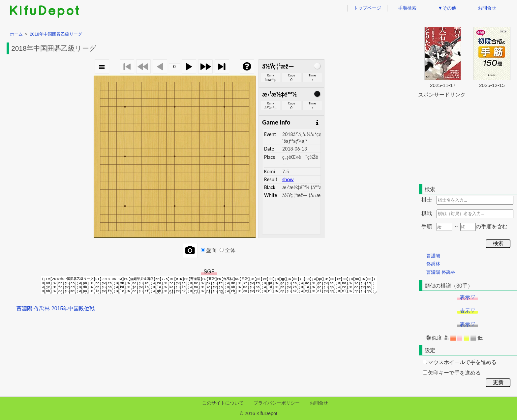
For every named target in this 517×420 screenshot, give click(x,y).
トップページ (367, 8)
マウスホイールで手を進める (460, 362)
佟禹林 (433, 264)
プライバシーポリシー (277, 403)
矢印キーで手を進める (452, 373)
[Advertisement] (468, 140)
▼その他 (447, 8)
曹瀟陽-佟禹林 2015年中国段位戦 (56, 308)
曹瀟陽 (433, 256)
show (288, 179)
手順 (427, 226)
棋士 (427, 200)
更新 (498, 382)
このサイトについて (223, 403)
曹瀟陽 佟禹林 (441, 272)
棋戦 (427, 213)
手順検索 (407, 8)
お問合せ (487, 8)
